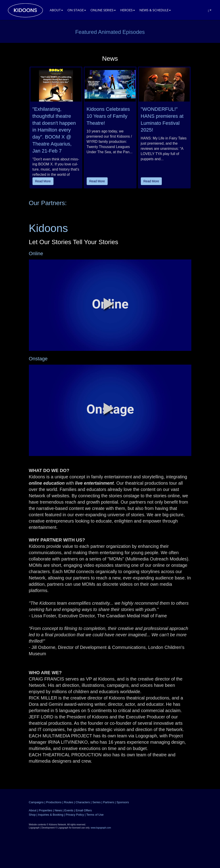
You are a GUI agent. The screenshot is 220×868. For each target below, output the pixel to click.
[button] (109, 304)
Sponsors (123, 802)
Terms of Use (95, 815)
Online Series (103, 10)
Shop (32, 815)
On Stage (77, 10)
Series (96, 802)
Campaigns (36, 802)
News (58, 810)
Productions (54, 802)
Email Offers (84, 810)
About (56, 10)
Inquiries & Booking (51, 815)
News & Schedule (155, 10)
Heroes (128, 10)
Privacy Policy (75, 815)
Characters (83, 802)
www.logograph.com (101, 828)
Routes (68, 802)
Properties (45, 810)
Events (69, 810)
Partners (109, 802)
